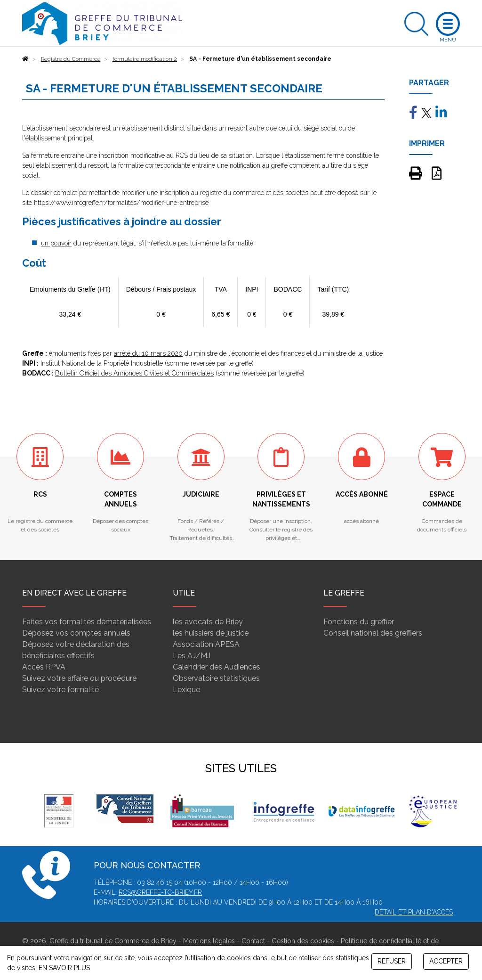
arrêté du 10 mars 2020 (148, 353)
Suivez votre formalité (60, 690)
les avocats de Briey (208, 622)
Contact (253, 941)
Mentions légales (209, 941)
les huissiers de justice (211, 633)
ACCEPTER (446, 961)
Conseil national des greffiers (373, 633)
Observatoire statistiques (216, 678)
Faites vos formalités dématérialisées (87, 622)
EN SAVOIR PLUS (64, 968)
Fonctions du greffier (359, 622)
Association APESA (206, 644)
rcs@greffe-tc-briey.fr (160, 892)
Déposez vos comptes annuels (76, 633)
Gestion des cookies (303, 941)
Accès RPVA (44, 667)
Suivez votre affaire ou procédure (79, 678)
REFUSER (392, 961)
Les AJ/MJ (192, 656)
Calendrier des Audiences (217, 667)
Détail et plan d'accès (414, 912)
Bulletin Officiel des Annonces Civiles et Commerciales (134, 373)
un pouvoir (56, 243)
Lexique (186, 690)
